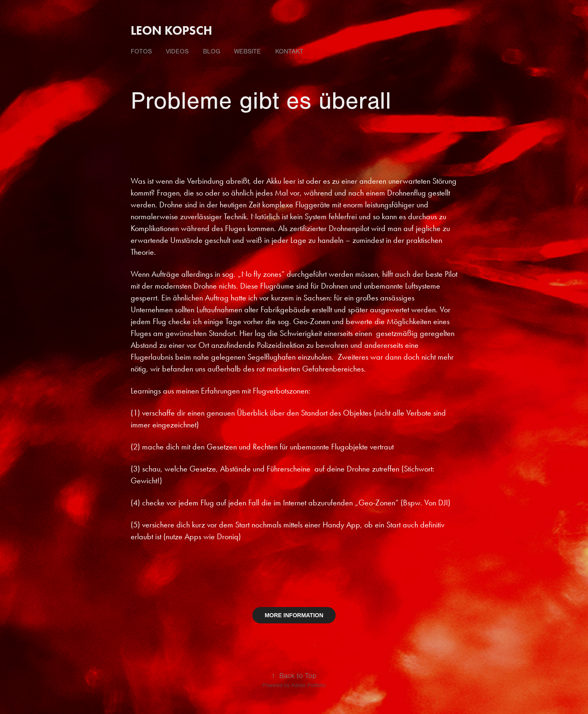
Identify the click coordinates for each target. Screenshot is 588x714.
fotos (141, 51)
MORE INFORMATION (294, 615)
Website (247, 51)
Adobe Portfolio (308, 685)
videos (177, 51)
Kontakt (289, 51)
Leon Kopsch (171, 30)
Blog (212, 51)
